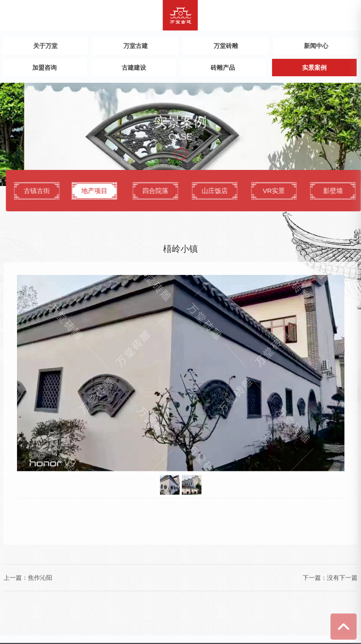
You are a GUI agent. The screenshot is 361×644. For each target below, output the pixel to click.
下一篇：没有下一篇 (330, 569)
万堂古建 (136, 46)
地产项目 (106, 192)
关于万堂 (45, 46)
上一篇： (16, 569)
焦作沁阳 (40, 569)
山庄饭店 (229, 192)
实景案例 (314, 68)
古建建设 (134, 68)
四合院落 (170, 192)
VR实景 (288, 192)
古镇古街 (51, 192)
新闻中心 (316, 46)
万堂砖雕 (226, 46)
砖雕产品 (223, 68)
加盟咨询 (44, 68)
